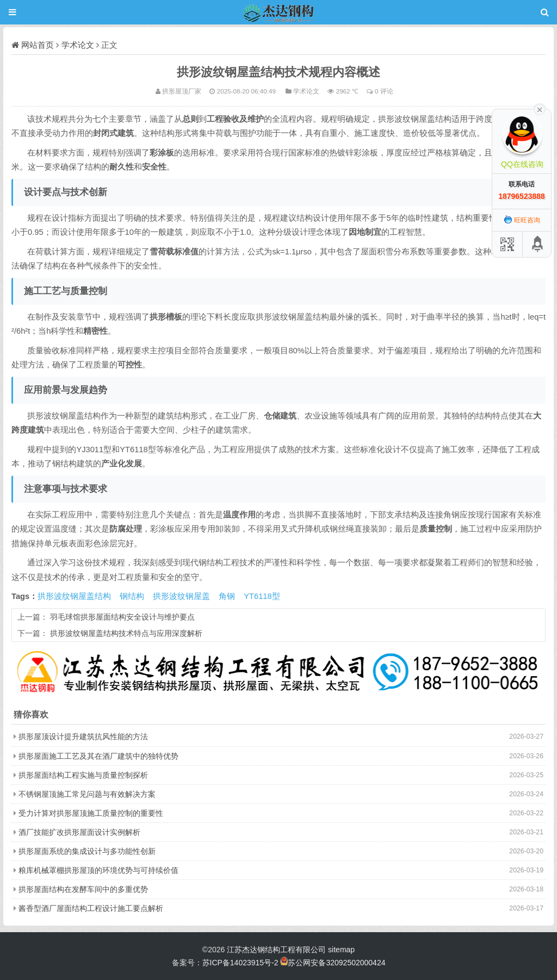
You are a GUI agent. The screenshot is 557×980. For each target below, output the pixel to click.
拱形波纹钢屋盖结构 (74, 596)
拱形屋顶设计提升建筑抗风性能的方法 (83, 736)
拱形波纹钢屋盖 (181, 596)
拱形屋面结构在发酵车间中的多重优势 (83, 889)
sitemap (341, 950)
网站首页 (38, 45)
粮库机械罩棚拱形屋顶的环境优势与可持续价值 (98, 870)
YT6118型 (262, 596)
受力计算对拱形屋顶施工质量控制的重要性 (91, 813)
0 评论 (384, 91)
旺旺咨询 (522, 220)
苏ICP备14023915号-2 (240, 963)
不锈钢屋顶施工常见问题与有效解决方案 (87, 794)
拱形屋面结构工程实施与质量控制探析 (83, 775)
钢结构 (132, 596)
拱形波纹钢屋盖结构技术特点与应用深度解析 (126, 633)
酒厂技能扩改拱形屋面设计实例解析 (79, 832)
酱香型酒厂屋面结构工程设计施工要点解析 (91, 908)
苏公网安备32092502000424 (336, 963)
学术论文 (78, 45)
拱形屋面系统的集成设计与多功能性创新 (87, 851)
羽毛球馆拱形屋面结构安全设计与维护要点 (122, 617)
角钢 (227, 596)
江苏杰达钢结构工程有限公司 (276, 950)
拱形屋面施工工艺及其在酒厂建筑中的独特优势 (98, 756)
